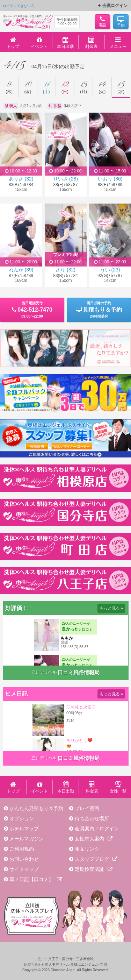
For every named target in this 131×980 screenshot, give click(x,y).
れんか (21, 270)
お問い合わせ (24, 859)
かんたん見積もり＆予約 (36, 808)
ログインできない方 (19, 6)
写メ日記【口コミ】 (36, 879)
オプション (22, 818)
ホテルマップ (24, 829)
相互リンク (87, 849)
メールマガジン (27, 839)
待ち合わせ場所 (92, 818)
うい (110, 270)
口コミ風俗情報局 (79, 672)
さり (65, 270)
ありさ (21, 179)
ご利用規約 (22, 849)
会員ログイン (113, 6)
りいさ (65, 179)
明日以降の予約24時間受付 (99, 310)
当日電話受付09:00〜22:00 (32, 310)
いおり (110, 179)
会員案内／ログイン (97, 829)
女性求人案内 (94, 839)
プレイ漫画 (87, 808)
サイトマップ (24, 869)
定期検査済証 (94, 869)
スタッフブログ (96, 859)
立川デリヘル (44, 672)
